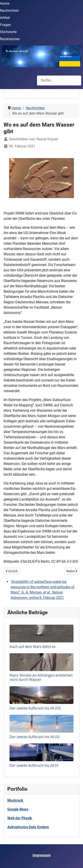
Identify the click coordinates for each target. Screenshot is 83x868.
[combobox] (59, 80)
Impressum (42, 855)
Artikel (5, 18)
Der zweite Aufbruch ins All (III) (35, 708)
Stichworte (8, 32)
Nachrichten (9, 11)
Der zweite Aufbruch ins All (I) (34, 765)
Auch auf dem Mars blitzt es (33, 647)
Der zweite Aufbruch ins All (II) (35, 737)
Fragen (5, 25)
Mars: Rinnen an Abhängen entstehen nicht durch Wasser (41, 677)
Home (5, 3)
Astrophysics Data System (28, 827)
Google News (18, 809)
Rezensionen (10, 39)
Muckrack (15, 800)
